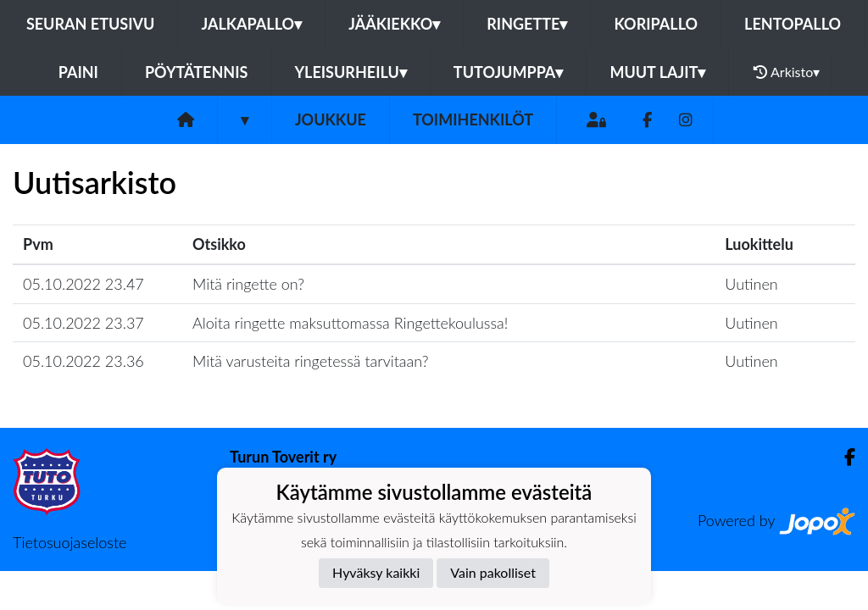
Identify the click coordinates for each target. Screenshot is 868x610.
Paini (78, 72)
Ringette (527, 24)
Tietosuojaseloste (70, 542)
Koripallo (656, 24)
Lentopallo (793, 24)
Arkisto (787, 72)
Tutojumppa (509, 72)
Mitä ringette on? (248, 284)
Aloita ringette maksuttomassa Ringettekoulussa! (350, 323)
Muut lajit (657, 72)
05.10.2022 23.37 (83, 323)
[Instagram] (686, 120)
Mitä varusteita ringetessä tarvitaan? (311, 361)
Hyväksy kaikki (376, 572)
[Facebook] (647, 120)
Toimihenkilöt (473, 119)
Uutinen (751, 284)
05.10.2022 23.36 (83, 361)
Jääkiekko (394, 24)
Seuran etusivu (91, 24)
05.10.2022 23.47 (83, 284)
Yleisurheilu (350, 72)
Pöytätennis (196, 72)
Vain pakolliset (493, 572)
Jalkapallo (251, 24)
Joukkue (331, 119)
